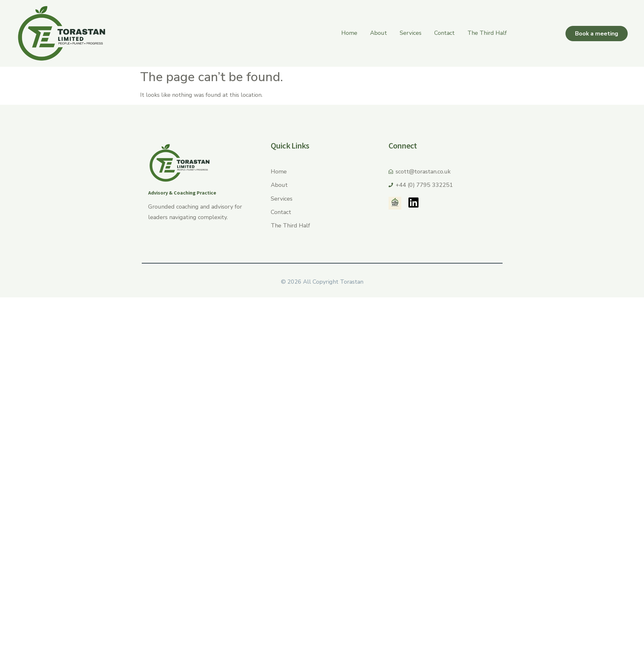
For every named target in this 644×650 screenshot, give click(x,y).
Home (349, 33)
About (379, 33)
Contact (444, 33)
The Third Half (487, 33)
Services (411, 33)
